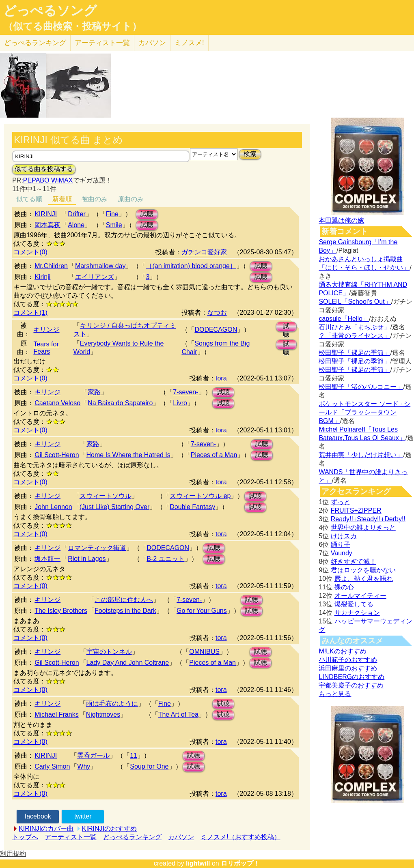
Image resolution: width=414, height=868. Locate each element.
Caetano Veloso (57, 403)
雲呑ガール (93, 755)
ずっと (341, 502)
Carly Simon (52, 766)
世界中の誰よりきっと (363, 527)
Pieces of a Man (214, 455)
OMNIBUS (204, 652)
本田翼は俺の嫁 (341, 220)
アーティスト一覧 (71, 837)
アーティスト (102, 43)
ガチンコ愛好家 (204, 252)
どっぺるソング (50, 11)
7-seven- (185, 392)
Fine (112, 214)
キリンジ (46, 330)
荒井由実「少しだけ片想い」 (361, 455)
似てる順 (29, 199)
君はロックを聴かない (363, 570)
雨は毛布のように (112, 704)
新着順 (62, 199)
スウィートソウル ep (200, 496)
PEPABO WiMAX (48, 180)
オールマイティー (360, 596)
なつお (217, 313)
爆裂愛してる (354, 604)
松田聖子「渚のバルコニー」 (361, 387)
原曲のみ (131, 199)
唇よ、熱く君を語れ (364, 579)
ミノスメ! (189, 43)
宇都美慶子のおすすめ (351, 685)
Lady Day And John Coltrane (128, 663)
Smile (114, 225)
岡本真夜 (47, 225)
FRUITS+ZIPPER (356, 510)
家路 (94, 392)
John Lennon (53, 507)
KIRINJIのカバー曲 (46, 828)
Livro (180, 403)
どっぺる (35, 43)
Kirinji (42, 277)
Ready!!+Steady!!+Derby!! (368, 519)
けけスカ (344, 536)
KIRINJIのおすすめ (109, 828)
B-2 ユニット (165, 559)
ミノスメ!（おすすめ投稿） (240, 837)
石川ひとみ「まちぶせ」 (354, 327)
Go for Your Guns (202, 611)
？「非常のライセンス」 (354, 336)
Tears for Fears (46, 348)
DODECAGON (216, 330)
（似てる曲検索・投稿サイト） (72, 26)
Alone (76, 225)
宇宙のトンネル (109, 652)
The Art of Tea (178, 714)
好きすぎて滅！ (354, 562)
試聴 (147, 214)
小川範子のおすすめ (348, 660)
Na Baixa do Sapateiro (120, 403)
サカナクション (357, 613)
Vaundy (342, 553)
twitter (83, 816)
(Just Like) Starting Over (115, 507)
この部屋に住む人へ (124, 600)
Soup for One (149, 766)
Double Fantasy (192, 507)
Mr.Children (51, 266)
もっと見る (335, 694)
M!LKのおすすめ (342, 651)
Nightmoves (103, 714)
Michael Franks (56, 714)
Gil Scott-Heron (57, 455)
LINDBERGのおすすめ (351, 677)
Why (84, 766)
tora (221, 378)
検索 (250, 154)
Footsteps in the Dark (125, 611)
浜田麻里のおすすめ (348, 668)
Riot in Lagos (87, 559)
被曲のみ (95, 199)
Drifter (77, 214)
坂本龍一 (47, 559)
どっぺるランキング (132, 837)
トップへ (25, 837)
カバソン (152, 43)
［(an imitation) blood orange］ (191, 266)
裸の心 (344, 587)
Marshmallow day (100, 266)
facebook (38, 816)
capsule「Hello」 (344, 319)
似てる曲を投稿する (44, 169)
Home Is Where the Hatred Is (128, 455)
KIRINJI (46, 214)
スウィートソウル (106, 496)
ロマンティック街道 (97, 548)
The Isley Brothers (61, 611)
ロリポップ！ (240, 863)
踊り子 (341, 545)
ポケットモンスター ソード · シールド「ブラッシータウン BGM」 (364, 412)
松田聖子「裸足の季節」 (354, 353)
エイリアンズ (95, 277)
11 (134, 755)
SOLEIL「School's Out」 (355, 302)
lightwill (198, 863)
